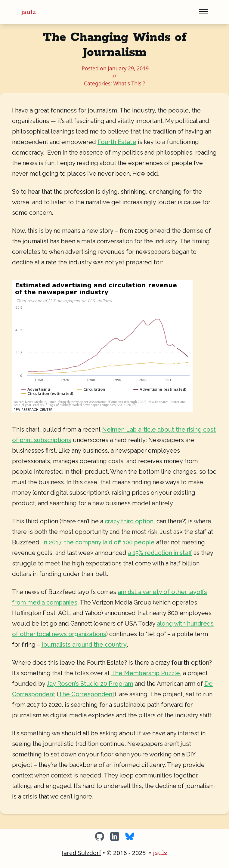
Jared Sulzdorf (81, 853)
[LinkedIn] (115, 836)
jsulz (29, 12)
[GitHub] (100, 836)
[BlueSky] (130, 836)
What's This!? (129, 83)
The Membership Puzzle (145, 673)
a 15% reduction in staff (160, 553)
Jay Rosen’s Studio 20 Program (90, 684)
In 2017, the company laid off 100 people (98, 542)
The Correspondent (87, 694)
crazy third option (129, 521)
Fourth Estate (117, 142)
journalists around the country (84, 645)
